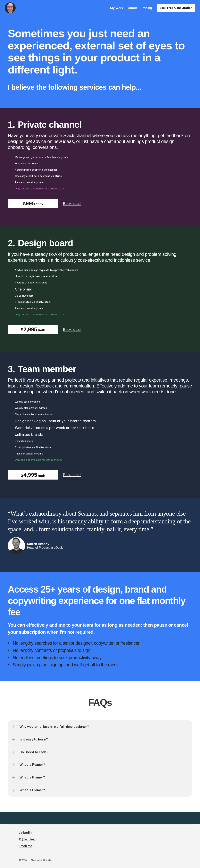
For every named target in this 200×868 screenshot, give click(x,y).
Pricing (147, 8)
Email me (25, 846)
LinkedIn (25, 833)
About (133, 8)
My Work (117, 8)
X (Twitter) (27, 839)
